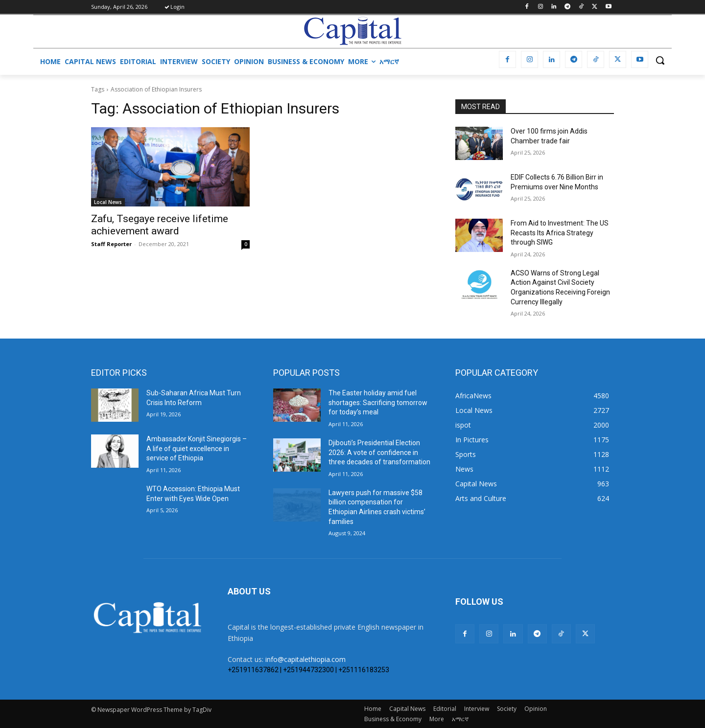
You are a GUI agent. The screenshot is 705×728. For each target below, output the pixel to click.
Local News (108, 202)
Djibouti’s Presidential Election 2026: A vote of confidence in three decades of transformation (379, 452)
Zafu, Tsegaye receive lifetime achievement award (160, 225)
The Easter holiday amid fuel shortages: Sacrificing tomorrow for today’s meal (378, 402)
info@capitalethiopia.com (305, 659)
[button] (660, 60)
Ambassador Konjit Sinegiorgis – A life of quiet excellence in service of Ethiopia (197, 448)
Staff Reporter (111, 244)
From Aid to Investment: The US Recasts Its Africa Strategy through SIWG (560, 233)
